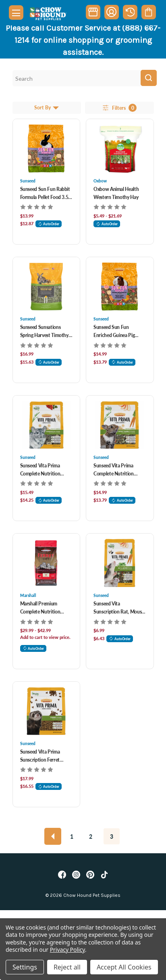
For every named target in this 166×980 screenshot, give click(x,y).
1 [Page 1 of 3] (72, 836)
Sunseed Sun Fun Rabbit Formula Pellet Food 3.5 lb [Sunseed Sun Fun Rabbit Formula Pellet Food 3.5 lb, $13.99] (45, 194)
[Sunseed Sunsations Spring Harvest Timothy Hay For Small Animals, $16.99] (47, 287)
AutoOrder (49, 224)
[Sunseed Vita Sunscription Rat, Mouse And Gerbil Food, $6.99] (120, 563)
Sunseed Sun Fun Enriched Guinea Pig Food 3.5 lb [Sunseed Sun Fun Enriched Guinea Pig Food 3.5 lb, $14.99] (114, 332)
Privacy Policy (67, 950)
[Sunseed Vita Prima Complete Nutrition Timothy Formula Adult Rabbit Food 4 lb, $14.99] (120, 425)
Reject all (67, 967)
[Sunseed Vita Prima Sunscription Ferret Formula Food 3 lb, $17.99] (47, 711)
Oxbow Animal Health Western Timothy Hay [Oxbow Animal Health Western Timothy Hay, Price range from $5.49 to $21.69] (116, 193)
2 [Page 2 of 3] (91, 836)
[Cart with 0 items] (148, 12)
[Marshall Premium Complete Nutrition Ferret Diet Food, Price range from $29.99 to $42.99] (47, 563)
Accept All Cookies (124, 967)
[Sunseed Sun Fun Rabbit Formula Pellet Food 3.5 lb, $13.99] (47, 149)
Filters (119, 108)
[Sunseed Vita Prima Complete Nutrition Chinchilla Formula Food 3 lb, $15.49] (47, 425)
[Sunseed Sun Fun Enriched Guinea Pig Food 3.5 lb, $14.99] (120, 287)
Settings (25, 967)
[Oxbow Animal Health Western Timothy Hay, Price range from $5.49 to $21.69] (120, 149)
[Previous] (53, 836)
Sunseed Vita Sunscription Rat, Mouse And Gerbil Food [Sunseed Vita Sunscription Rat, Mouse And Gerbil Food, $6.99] (119, 608)
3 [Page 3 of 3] (112, 836)
